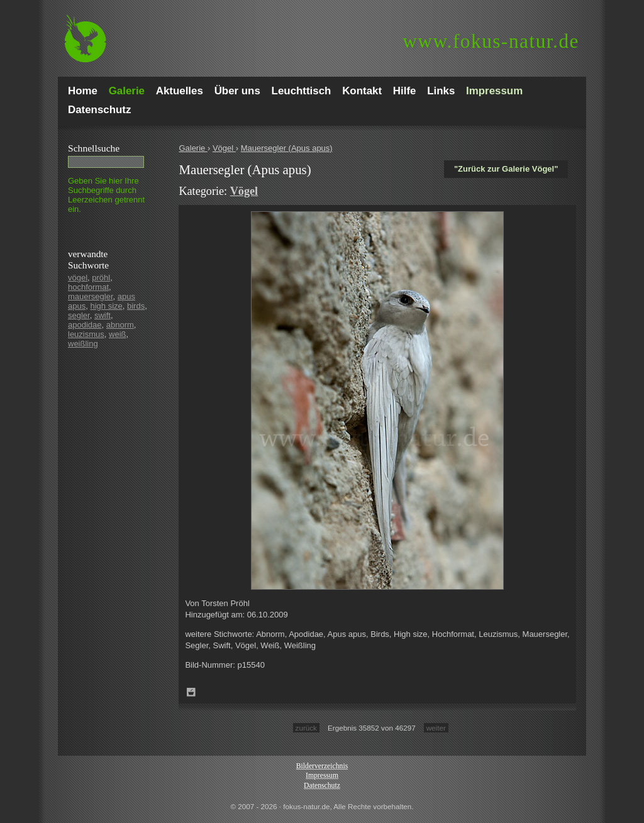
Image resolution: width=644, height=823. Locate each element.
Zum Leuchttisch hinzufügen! (191, 692)
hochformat (88, 287)
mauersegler (91, 296)
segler (79, 315)
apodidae (85, 325)
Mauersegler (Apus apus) (287, 148)
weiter (436, 728)
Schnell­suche (94, 148)
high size (106, 306)
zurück (306, 728)
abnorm (120, 325)
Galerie (193, 148)
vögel (78, 278)
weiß (117, 334)
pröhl (101, 278)
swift (103, 315)
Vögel (224, 148)
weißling (83, 344)
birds (136, 306)
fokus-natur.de (491, 41)
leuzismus (86, 334)
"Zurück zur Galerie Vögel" (506, 169)
